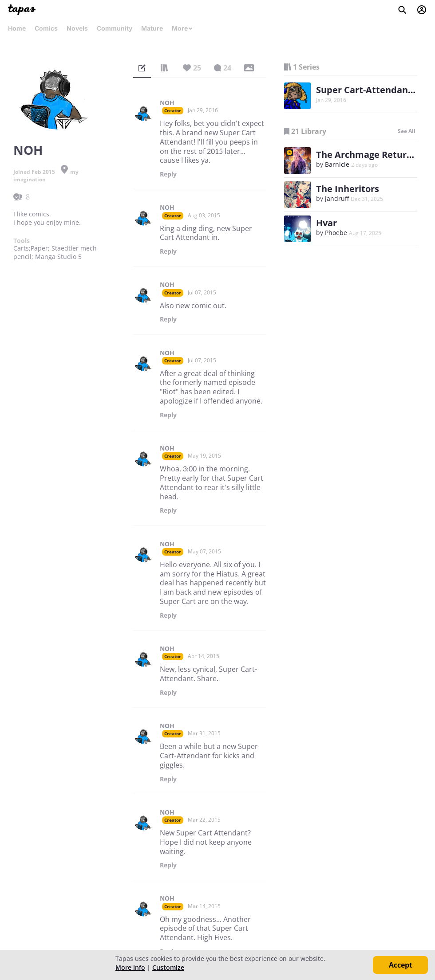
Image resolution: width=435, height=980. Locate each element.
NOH (167, 103)
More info (130, 967)
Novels (77, 28)
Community (115, 28)
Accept (401, 965)
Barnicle (337, 164)
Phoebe (336, 233)
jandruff (337, 198)
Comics (46, 28)
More (182, 28)
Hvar (326, 223)
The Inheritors (348, 189)
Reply (168, 174)
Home (17, 28)
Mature (152, 28)
